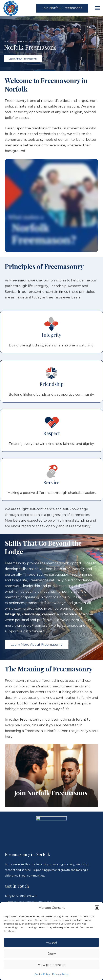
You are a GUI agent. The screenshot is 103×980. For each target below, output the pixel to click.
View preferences (51, 965)
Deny (52, 954)
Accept (51, 942)
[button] (97, 908)
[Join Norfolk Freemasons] (51, 775)
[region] (51, 44)
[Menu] (97, 8)
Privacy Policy (60, 974)
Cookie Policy (42, 974)
